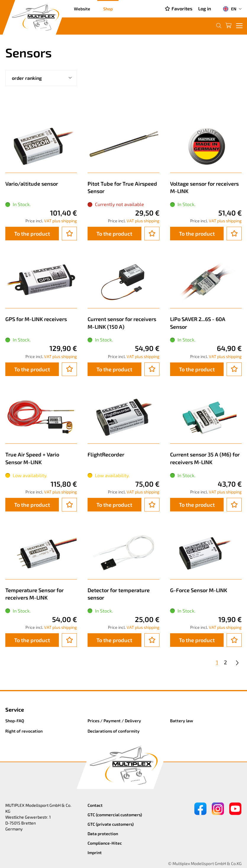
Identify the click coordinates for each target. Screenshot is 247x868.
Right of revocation (24, 731)
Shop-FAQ (15, 721)
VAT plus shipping (60, 221)
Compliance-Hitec (105, 843)
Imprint (95, 852)
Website (82, 9)
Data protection (103, 834)
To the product (32, 234)
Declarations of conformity (114, 731)
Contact (95, 805)
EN (230, 9)
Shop (108, 9)
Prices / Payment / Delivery (114, 721)
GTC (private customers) (111, 824)
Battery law (182, 721)
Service (15, 710)
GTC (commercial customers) (115, 815)
